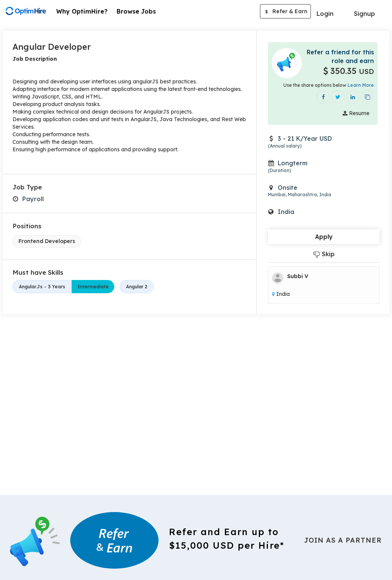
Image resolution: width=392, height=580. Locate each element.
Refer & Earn (285, 12)
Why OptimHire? (82, 11)
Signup (364, 14)
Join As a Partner (343, 540)
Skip (324, 255)
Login (325, 14)
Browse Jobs (136, 11)
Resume (356, 114)
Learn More (361, 85)
